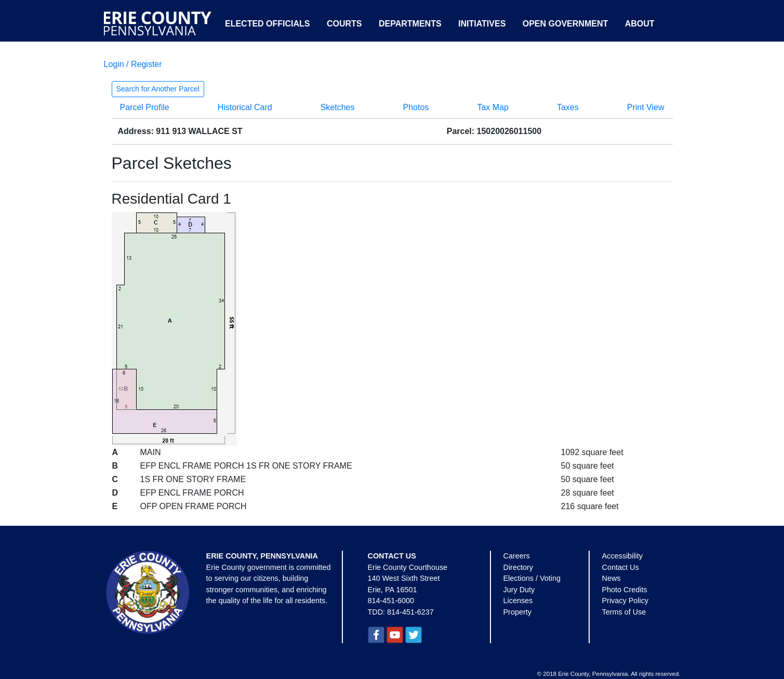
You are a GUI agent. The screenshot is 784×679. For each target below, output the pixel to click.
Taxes (568, 107)
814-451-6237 (410, 612)
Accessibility (622, 556)
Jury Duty (519, 590)
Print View (646, 107)
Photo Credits (625, 590)
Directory (519, 567)
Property (517, 612)
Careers (517, 556)
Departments (410, 24)
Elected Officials (268, 24)
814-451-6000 (391, 601)
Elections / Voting (532, 578)
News (612, 578)
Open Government (565, 24)
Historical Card (245, 107)
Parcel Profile (145, 107)
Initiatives (482, 24)
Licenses (518, 601)
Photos (416, 107)
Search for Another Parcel (158, 89)
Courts (344, 24)
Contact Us (621, 567)
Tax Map (493, 107)
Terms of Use (624, 612)
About (640, 24)
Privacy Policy (626, 601)
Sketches (338, 107)
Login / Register (133, 64)
